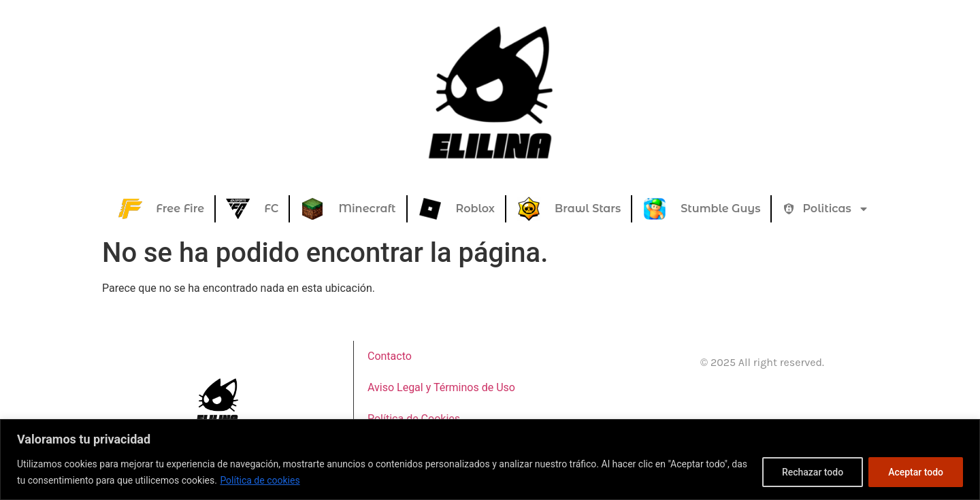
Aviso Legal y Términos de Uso (441, 387)
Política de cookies (260, 480)
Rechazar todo (813, 472)
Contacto (390, 356)
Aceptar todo (916, 472)
